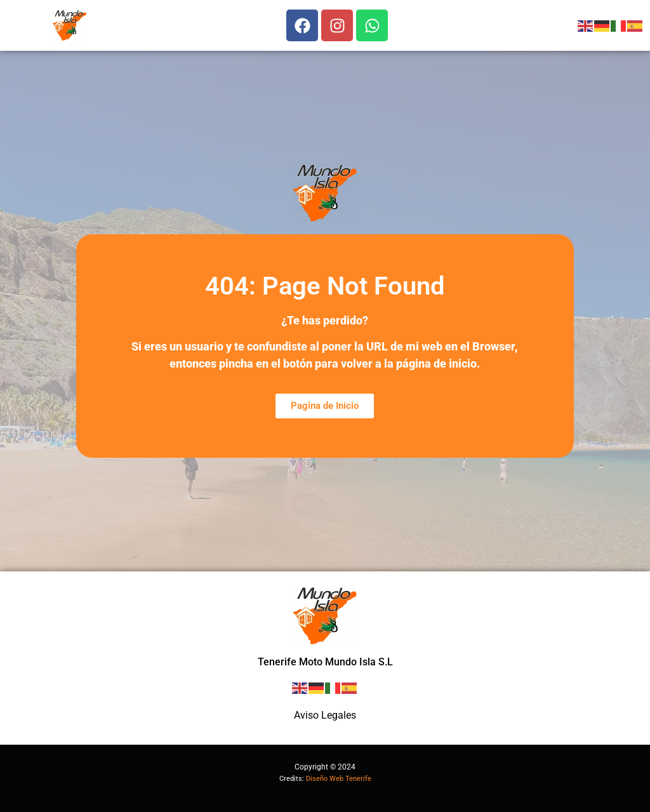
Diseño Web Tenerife (339, 779)
